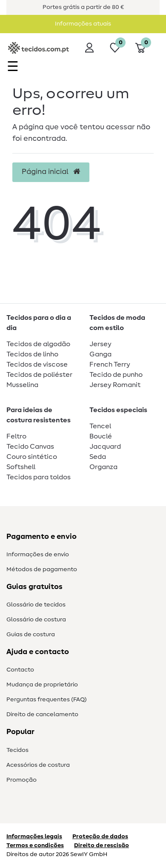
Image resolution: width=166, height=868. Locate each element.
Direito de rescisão (102, 845)
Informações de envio (38, 555)
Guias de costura (31, 635)
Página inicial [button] (51, 172)
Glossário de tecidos (36, 605)
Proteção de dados (100, 837)
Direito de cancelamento (42, 714)
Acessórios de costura (38, 765)
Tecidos (17, 750)
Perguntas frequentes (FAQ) (47, 700)
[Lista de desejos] (115, 48)
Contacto (20, 670)
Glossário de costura (36, 620)
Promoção (21, 780)
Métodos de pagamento (42, 569)
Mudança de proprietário (42, 685)
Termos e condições (35, 845)
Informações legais (34, 837)
